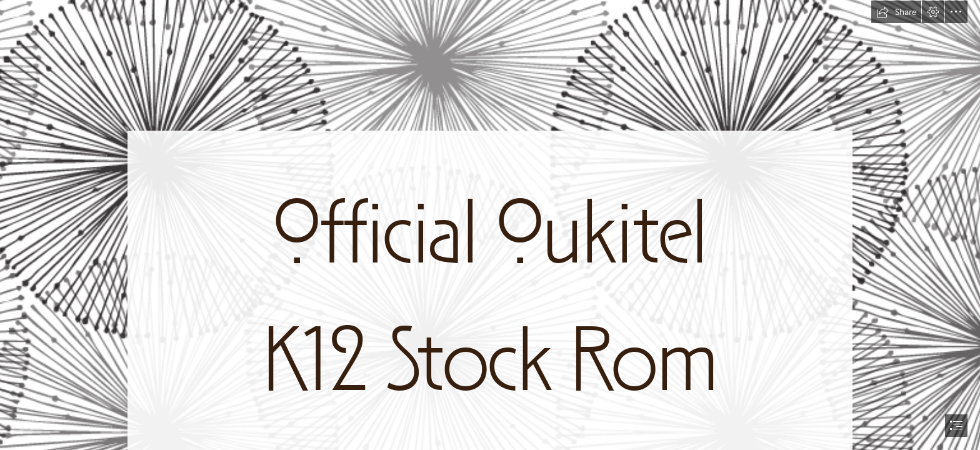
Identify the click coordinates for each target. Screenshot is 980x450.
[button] (896, 12)
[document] (490, 225)
